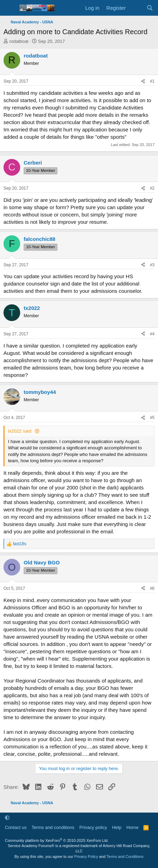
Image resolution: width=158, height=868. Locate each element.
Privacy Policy (86, 856)
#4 (152, 334)
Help (117, 827)
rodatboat (19, 41)
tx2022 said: (20, 431)
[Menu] (10, 8)
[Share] (143, 81)
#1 (152, 81)
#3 (152, 265)
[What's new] (136, 8)
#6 (152, 588)
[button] (7, 818)
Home (132, 827)
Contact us (16, 827)
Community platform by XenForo (57, 840)
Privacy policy (93, 827)
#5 (152, 418)
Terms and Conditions (125, 856)
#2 (152, 188)
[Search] (150, 8)
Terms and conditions (53, 827)
